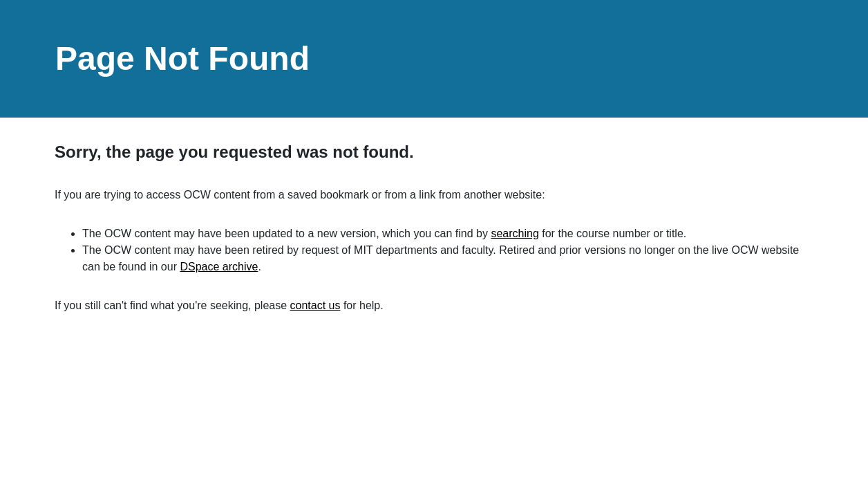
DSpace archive (219, 267)
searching (515, 233)
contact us (315, 305)
